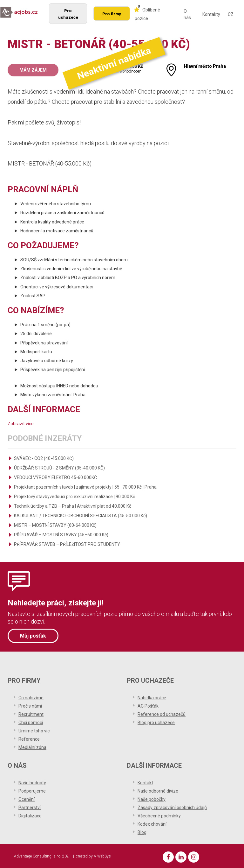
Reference (29, 738)
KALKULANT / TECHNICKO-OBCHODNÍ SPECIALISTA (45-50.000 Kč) (81, 516)
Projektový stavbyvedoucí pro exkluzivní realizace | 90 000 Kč (75, 497)
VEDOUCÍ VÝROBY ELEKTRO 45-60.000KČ (55, 477)
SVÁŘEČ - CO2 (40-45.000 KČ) (44, 458)
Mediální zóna (32, 746)
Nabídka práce (152, 697)
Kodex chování (152, 823)
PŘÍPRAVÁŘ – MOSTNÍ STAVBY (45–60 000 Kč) (61, 535)
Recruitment (31, 713)
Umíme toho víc (34, 730)
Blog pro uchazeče (156, 722)
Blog (142, 831)
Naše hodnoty (32, 782)
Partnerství (30, 807)
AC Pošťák (148, 705)
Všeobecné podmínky (159, 815)
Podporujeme (32, 790)
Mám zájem (33, 70)
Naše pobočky (152, 798)
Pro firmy (112, 14)
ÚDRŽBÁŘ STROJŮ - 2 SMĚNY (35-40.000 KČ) (59, 468)
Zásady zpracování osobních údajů (172, 807)
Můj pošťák (33, 635)
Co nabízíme (31, 697)
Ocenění (27, 798)
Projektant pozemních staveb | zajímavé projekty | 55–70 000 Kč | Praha (85, 487)
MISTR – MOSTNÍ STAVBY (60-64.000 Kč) (55, 525)
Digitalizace (30, 815)
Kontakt (145, 782)
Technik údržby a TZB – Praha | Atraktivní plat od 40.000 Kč (73, 506)
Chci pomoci (31, 722)
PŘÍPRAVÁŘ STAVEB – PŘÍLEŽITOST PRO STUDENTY (67, 544)
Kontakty (211, 14)
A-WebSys (102, 855)
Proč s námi (30, 705)
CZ (231, 14)
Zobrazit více (21, 424)
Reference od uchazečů (162, 713)
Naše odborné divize (158, 790)
